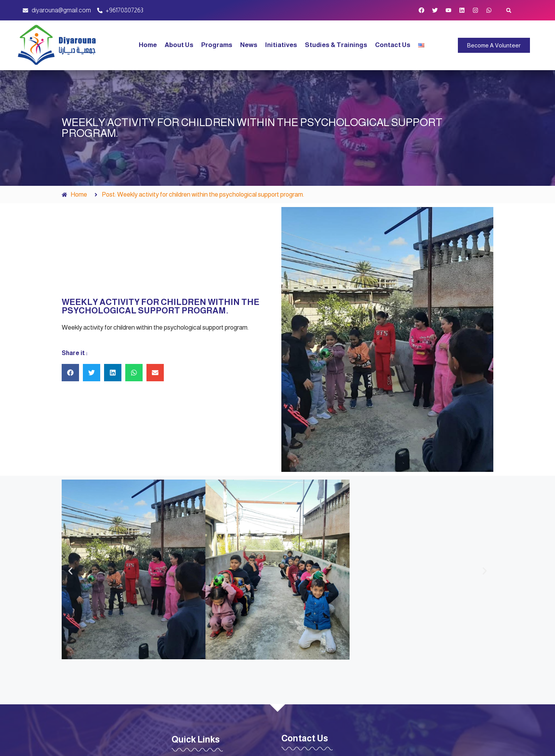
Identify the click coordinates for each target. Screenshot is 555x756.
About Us (179, 45)
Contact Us (393, 45)
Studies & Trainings (336, 45)
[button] (509, 10)
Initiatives (281, 45)
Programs (217, 45)
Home (148, 45)
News (249, 45)
